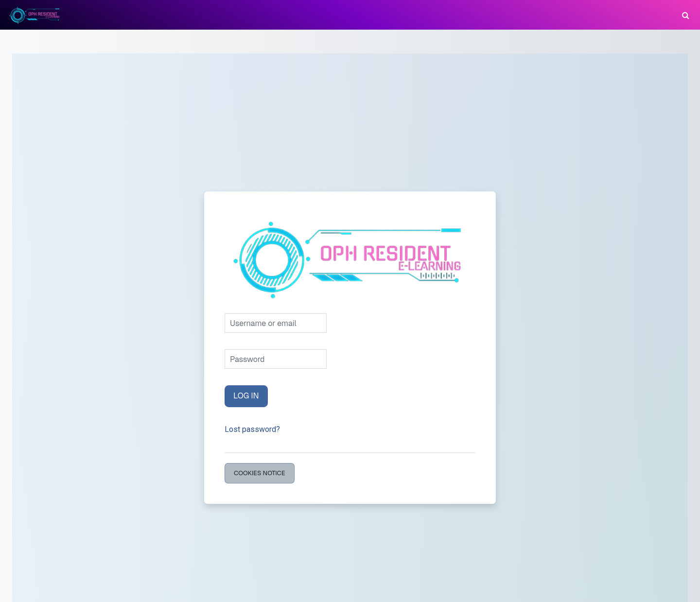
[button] (685, 15)
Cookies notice (260, 473)
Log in (246, 396)
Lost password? (252, 429)
